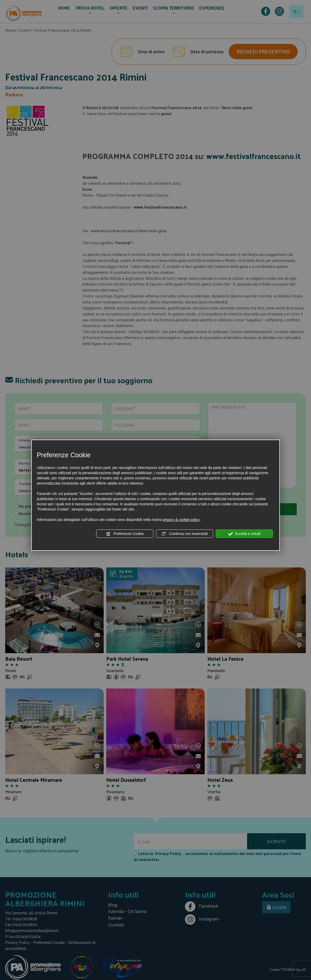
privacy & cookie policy (181, 520)
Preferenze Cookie (125, 534)
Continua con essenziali (184, 534)
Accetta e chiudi (244, 534)
